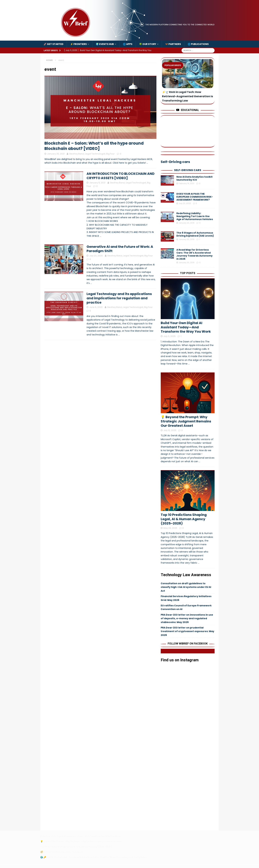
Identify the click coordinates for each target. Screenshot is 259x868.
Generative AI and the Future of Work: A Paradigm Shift (120, 249)
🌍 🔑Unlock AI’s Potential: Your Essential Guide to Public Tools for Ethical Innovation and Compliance (94, 857)
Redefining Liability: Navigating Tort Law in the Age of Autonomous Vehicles (195, 216)
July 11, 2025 (169, 336)
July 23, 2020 (96, 256)
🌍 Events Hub (105, 44)
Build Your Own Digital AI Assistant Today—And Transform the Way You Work (186, 327)
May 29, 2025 (170, 528)
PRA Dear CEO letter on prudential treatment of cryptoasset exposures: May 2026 (187, 631)
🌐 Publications (198, 44)
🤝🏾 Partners (173, 44)
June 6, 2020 (96, 307)
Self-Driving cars (188, 170)
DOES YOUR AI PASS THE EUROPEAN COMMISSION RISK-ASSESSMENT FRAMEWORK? (195, 197)
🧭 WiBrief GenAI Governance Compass (62, 852)
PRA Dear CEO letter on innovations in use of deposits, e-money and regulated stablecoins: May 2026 (187, 618)
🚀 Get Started (54, 44)
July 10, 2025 (170, 430)
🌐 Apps (128, 44)
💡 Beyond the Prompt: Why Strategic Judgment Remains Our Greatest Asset (186, 421)
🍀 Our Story (148, 44)
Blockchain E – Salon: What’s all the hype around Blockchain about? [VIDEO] (94, 146)
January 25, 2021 (56, 154)
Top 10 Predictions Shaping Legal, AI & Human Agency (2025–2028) (184, 519)
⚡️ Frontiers (78, 44)
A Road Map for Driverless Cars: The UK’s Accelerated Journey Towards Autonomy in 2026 (194, 254)
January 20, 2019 (187, 223)
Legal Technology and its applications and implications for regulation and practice (119, 298)
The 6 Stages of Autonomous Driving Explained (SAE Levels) (195, 234)
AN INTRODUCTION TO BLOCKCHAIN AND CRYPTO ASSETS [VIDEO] (120, 176)
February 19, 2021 (186, 183)
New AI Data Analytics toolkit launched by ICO (194, 178)
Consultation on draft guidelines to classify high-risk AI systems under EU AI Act (186, 587)
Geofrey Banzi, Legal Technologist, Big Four (92, 154)
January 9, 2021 (97, 183)
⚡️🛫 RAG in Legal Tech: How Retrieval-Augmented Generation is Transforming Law (187, 96)
